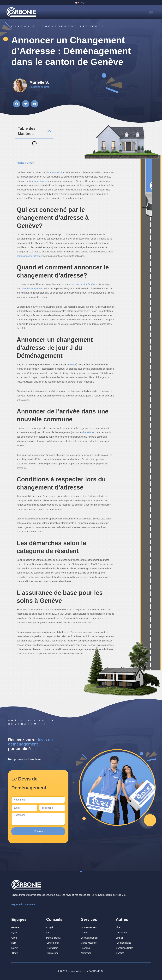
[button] (151, 12)
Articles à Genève (26, 163)
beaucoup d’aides (38, 181)
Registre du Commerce (23, 902)
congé (73, 364)
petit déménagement (32, 288)
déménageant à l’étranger (30, 256)
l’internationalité (54, 172)
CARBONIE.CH (96, 969)
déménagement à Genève (82, 284)
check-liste (88, 432)
